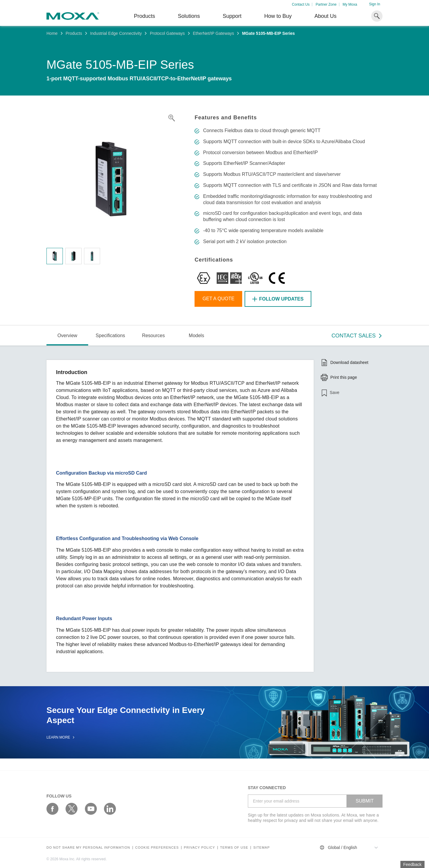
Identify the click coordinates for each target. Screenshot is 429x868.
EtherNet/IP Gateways (213, 33)
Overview (67, 336)
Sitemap (261, 848)
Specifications (110, 336)
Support (232, 16)
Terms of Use (234, 848)
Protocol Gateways (167, 33)
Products (74, 33)
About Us (325, 16)
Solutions (189, 16)
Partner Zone (326, 4)
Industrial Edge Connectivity (116, 33)
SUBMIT (365, 801)
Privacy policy (199, 848)
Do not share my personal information (88, 848)
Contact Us (301, 4)
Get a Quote (219, 299)
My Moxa (350, 4)
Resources (153, 336)
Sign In (375, 4)
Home (52, 33)
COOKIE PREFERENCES (157, 848)
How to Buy (278, 16)
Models (197, 336)
